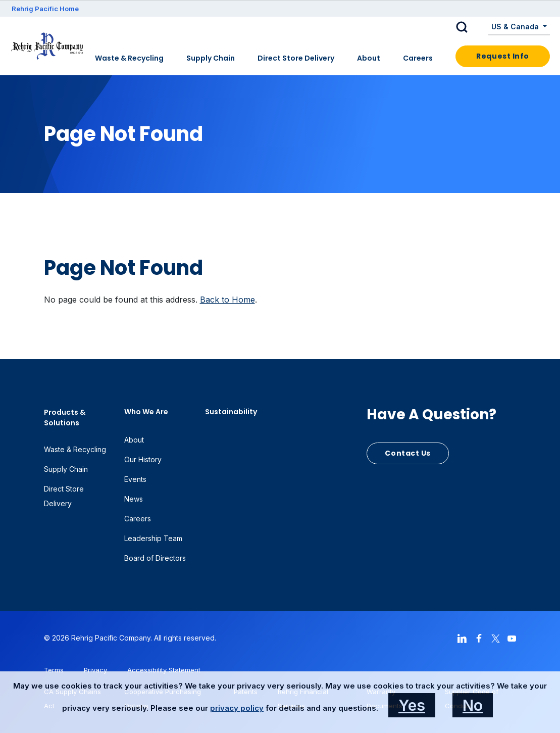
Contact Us (408, 453)
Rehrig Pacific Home (45, 9)
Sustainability (231, 412)
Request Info (503, 56)
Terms (54, 670)
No (473, 705)
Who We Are (146, 412)
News (134, 499)
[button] (470, 27)
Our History (143, 459)
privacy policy (237, 708)
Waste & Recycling (129, 58)
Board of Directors (155, 558)
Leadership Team (153, 538)
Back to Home (227, 300)
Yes (412, 705)
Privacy (95, 670)
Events (135, 479)
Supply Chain (211, 58)
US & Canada (516, 27)
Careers (418, 58)
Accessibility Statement (164, 670)
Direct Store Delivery (296, 58)
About (369, 58)
